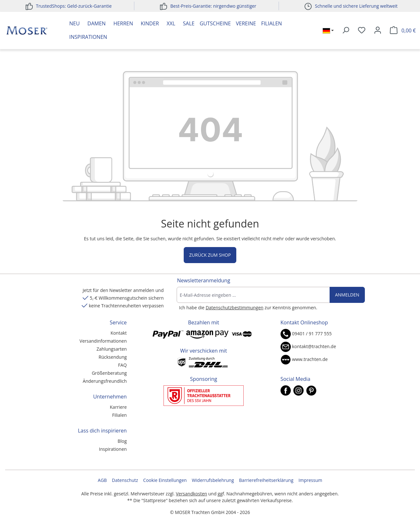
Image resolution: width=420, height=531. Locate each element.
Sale (189, 23)
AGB (102, 480)
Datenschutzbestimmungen (234, 308)
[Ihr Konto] (378, 30)
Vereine (246, 23)
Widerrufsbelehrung (213, 480)
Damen (97, 23)
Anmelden (347, 295)
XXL (171, 23)
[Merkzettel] (362, 30)
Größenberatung (109, 373)
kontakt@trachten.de (314, 346)
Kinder (150, 23)
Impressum (310, 480)
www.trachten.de (310, 359)
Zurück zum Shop (210, 255)
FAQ (122, 365)
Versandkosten (191, 494)
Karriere (118, 407)
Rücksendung (113, 357)
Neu (75, 23)
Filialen (271, 23)
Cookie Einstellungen (165, 480)
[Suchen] (346, 30)
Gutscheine (215, 23)
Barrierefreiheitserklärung (266, 480)
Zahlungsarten (112, 349)
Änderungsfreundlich (105, 381)
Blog (122, 441)
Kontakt (119, 333)
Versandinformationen (103, 341)
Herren (123, 23)
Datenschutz (125, 480)
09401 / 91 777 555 (312, 334)
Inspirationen (88, 37)
